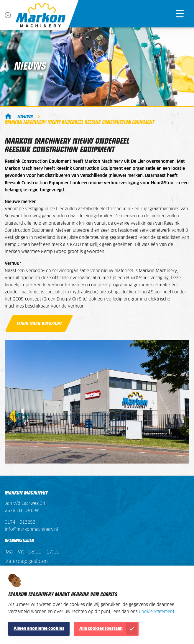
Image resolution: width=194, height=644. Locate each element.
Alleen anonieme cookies (39, 629)
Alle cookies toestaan (101, 629)
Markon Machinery (8, 116)
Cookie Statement (157, 612)
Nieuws (25, 116)
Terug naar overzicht (39, 323)
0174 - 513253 (20, 523)
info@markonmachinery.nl (31, 530)
